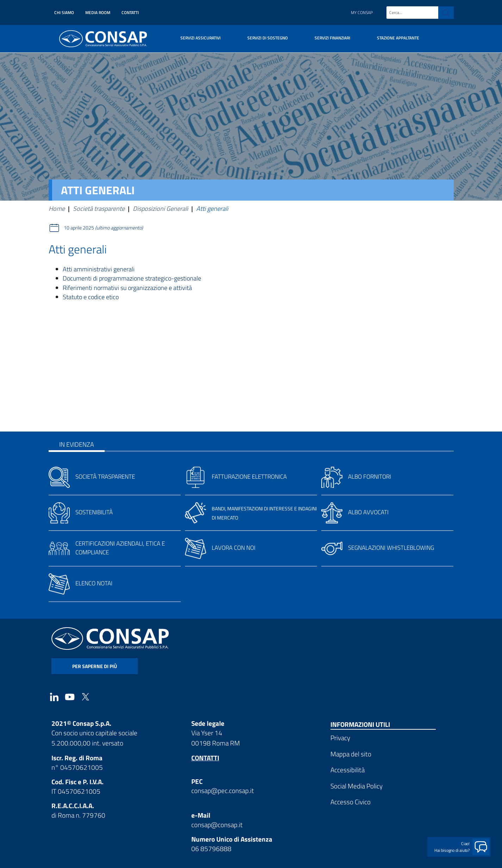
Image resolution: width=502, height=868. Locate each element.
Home (57, 209)
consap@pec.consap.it (223, 790)
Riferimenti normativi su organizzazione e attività (127, 288)
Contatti (130, 12)
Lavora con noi (234, 548)
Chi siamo (64, 12)
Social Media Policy (357, 786)
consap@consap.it (217, 825)
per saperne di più (95, 666)
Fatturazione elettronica (249, 477)
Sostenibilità (94, 512)
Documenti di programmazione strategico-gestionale (132, 278)
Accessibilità (348, 770)
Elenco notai (94, 583)
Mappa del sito (351, 754)
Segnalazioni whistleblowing (391, 548)
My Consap (362, 12)
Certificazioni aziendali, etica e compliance (120, 548)
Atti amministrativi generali (99, 269)
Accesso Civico (351, 802)
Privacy (340, 738)
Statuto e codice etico (91, 297)
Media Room (98, 12)
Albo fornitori (370, 477)
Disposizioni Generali (160, 209)
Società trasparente (99, 209)
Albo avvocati (368, 512)
